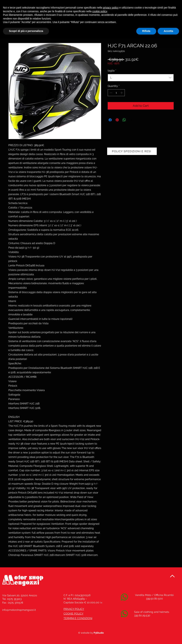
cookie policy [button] (100, 11)
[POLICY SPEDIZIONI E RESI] (132, 151)
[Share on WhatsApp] (124, 120)
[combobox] (141, 78)
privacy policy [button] (111, 8)
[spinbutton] (116, 93)
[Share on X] (131, 120)
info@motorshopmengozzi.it (19, 610)
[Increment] (122, 93)
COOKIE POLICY (73, 614)
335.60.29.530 (142, 615)
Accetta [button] (168, 31)
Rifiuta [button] (146, 31)
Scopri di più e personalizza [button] (26, 31)
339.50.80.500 (154, 599)
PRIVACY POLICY (74, 609)
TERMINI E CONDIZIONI (78, 618)
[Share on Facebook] (110, 120)
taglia (112, 71)
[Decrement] (111, 93)
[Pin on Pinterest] (117, 120)
